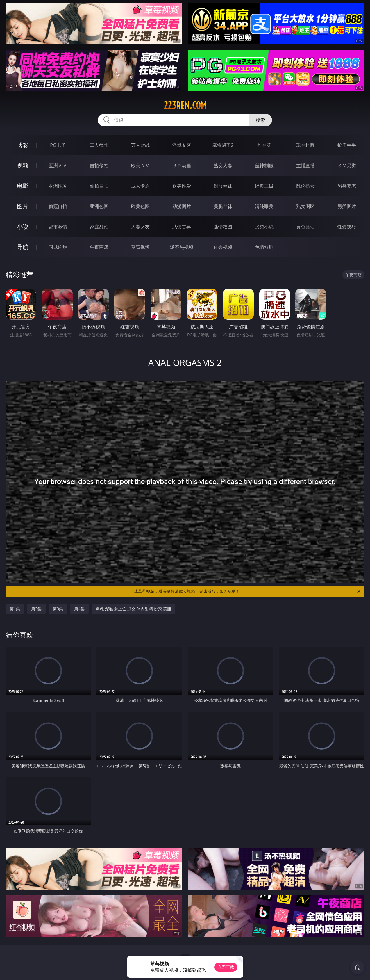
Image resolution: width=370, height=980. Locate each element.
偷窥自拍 (58, 206)
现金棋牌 (305, 145)
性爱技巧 (347, 227)
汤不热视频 (182, 247)
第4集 (79, 609)
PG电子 (58, 145)
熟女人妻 (223, 166)
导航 (23, 247)
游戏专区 (182, 145)
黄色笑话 (305, 227)
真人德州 (99, 145)
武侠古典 (182, 227)
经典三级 (264, 186)
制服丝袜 (223, 186)
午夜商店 (99, 247)
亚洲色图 (99, 206)
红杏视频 (223, 247)
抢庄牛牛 (347, 145)
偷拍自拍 (99, 186)
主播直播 (305, 166)
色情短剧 (264, 247)
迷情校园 (223, 227)
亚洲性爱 (58, 186)
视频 (23, 165)
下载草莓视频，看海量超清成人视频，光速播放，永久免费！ (246, 591)
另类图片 (347, 206)
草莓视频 (140, 247)
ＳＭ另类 (347, 166)
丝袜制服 (264, 166)
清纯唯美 (264, 206)
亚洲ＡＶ (58, 166)
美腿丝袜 (223, 206)
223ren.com (185, 105)
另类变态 (347, 186)
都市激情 (58, 227)
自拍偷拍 (99, 166)
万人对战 (140, 145)
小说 (23, 226)
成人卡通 (140, 186)
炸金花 (264, 145)
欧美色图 (140, 206)
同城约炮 (58, 247)
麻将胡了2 (223, 145)
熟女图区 (305, 206)
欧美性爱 (182, 186)
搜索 (260, 120)
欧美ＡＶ (140, 166)
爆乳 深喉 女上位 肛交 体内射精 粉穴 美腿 (133, 609)
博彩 (23, 145)
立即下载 (226, 967)
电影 (23, 186)
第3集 (58, 609)
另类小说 (264, 227)
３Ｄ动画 (182, 166)
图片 (23, 206)
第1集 (15, 609)
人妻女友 (140, 227)
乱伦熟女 (305, 186)
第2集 (36, 609)
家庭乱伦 (99, 227)
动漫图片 (182, 206)
